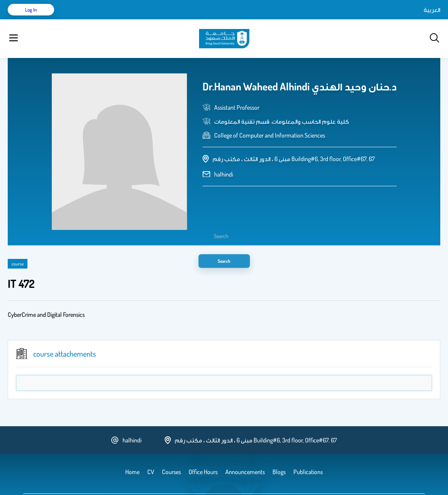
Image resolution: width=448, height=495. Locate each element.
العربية (366, 19)
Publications (121, 19)
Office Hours (253, 19)
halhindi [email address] (224, 155)
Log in (411, 19)
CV (95, 19)
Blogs (177, 19)
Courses (153, 19)
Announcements (211, 19)
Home (77, 19)
